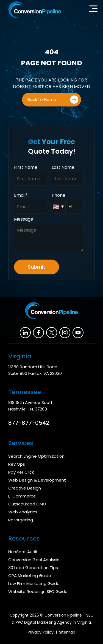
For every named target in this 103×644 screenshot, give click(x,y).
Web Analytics (23, 512)
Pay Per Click (21, 472)
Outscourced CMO (27, 504)
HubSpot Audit (23, 552)
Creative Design (25, 488)
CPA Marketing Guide (30, 576)
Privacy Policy (41, 632)
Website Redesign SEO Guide (38, 591)
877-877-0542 (29, 423)
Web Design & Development (37, 480)
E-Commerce (22, 496)
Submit (37, 267)
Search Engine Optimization (36, 456)
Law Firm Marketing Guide (34, 583)
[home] (33, 10)
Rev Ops (17, 464)
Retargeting (21, 520)
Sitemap (67, 632)
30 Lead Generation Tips (33, 568)
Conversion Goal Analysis (34, 560)
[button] (93, 10)
